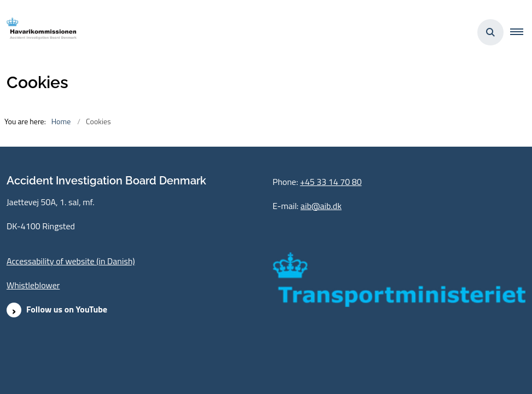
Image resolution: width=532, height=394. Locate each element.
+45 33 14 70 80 (331, 182)
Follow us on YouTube (67, 309)
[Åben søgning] (490, 32)
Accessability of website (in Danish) (71, 261)
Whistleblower (33, 285)
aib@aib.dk (321, 206)
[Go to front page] (39, 32)
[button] (521, 32)
